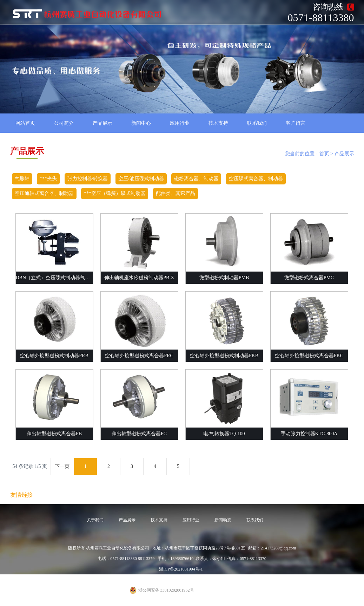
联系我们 (257, 123)
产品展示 (102, 123)
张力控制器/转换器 (88, 179)
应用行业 (180, 123)
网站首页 (25, 123)
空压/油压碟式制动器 (141, 179)
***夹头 (48, 179)
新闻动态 (223, 520)
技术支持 (218, 123)
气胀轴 (22, 179)
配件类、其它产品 (176, 193)
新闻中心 (141, 123)
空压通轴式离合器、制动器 (44, 193)
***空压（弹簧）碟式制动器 (115, 193)
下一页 (62, 466)
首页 (324, 154)
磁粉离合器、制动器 (196, 179)
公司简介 (64, 123)
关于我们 (95, 520)
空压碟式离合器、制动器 (256, 179)
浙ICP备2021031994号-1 (181, 569)
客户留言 (296, 123)
